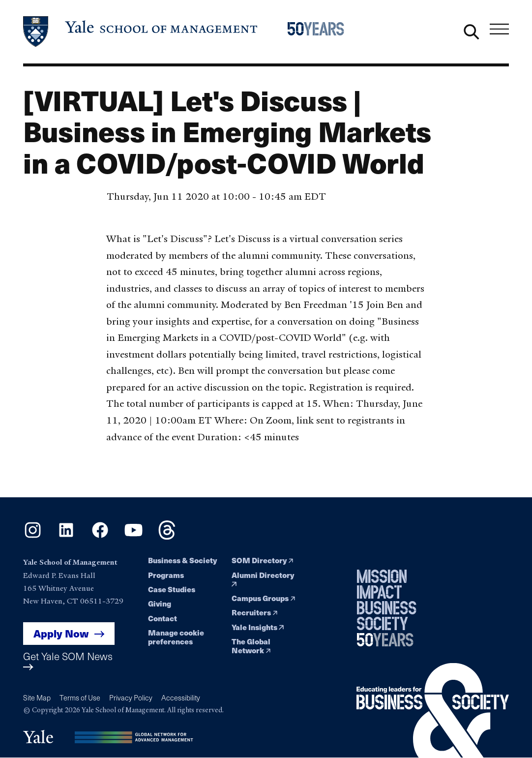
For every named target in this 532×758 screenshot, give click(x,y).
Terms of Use (80, 697)
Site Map (37, 697)
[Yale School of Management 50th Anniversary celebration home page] (322, 32)
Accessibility (181, 697)
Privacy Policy (131, 697)
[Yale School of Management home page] (141, 32)
